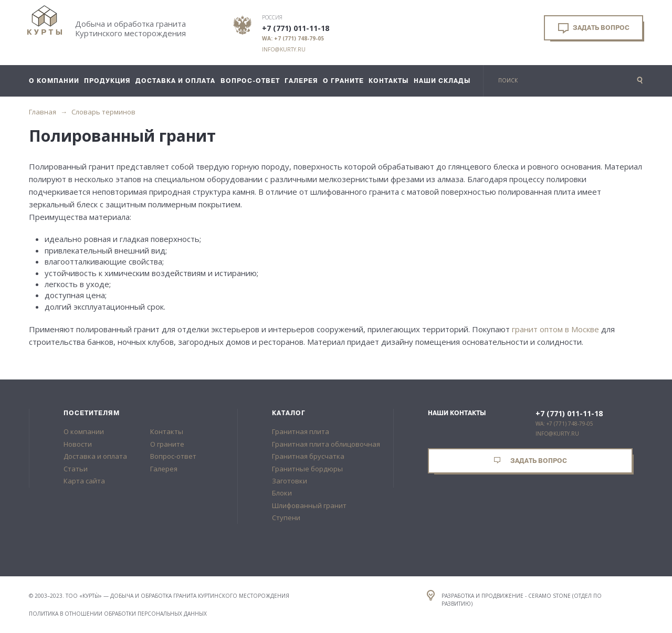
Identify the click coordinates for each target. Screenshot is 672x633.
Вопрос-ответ (173, 456)
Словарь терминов (103, 112)
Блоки (282, 493)
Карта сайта (84, 481)
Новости (78, 444)
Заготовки (290, 481)
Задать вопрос (594, 28)
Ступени (286, 518)
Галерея (164, 469)
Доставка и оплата (95, 456)
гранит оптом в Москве (555, 329)
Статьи (76, 469)
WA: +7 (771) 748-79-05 (293, 38)
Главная (43, 112)
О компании (84, 431)
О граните (167, 444)
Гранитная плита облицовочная (326, 444)
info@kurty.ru (284, 49)
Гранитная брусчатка (308, 456)
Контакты (167, 431)
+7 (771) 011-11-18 (296, 28)
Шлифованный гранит (309, 505)
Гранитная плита (301, 431)
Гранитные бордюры (307, 469)
